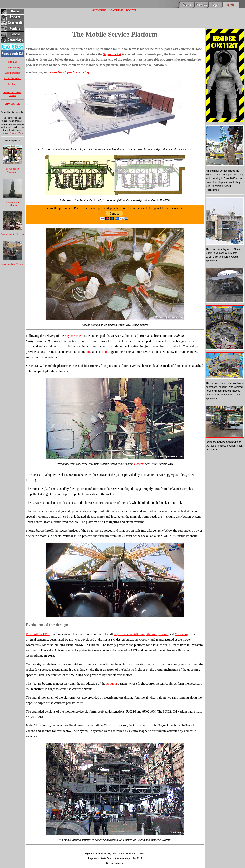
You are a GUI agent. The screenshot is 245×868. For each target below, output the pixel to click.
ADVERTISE (12, 104)
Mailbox (12, 84)
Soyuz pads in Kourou (12, 264)
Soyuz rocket (112, 54)
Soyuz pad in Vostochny (12, 170)
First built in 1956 (38, 634)
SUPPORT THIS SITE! (12, 94)
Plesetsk (139, 464)
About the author (12, 78)
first (89, 352)
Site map (12, 62)
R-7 (170, 645)
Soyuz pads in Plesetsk (13, 234)
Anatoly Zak (16, 133)
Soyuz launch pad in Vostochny (69, 72)
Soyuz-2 (112, 684)
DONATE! (132, 10)
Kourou (163, 634)
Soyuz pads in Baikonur (13, 203)
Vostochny (181, 634)
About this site (12, 73)
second (102, 352)
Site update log (12, 67)
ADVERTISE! (117, 10)
